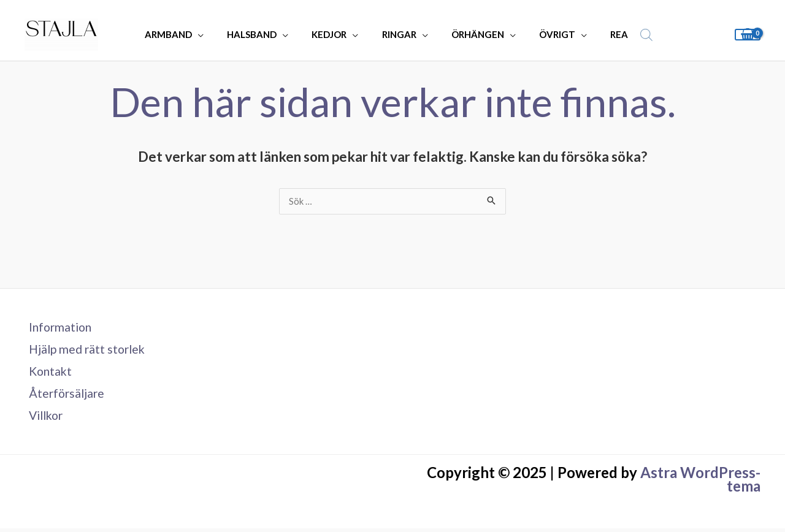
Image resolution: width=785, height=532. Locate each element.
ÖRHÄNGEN (473, 34)
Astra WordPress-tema (700, 483)
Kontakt (47, 373)
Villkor (44, 419)
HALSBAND (262, 34)
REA (604, 34)
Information (58, 328)
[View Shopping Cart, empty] (748, 35)
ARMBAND (184, 34)
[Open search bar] (629, 35)
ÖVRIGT (547, 34)
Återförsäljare (64, 396)
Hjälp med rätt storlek (85, 351)
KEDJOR (335, 34)
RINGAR (399, 34)
